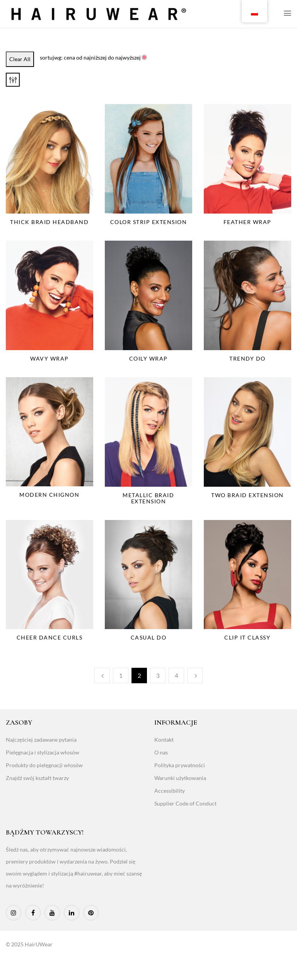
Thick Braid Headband (49, 222)
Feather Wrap (247, 222)
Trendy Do (247, 358)
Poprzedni (102, 676)
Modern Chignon (49, 495)
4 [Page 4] (177, 676)
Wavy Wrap (49, 358)
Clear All (20, 59)
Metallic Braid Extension (148, 498)
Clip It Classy (247, 637)
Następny (195, 676)
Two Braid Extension (247, 495)
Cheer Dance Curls (50, 637)
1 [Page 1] (121, 676)
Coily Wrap (148, 358)
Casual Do (149, 637)
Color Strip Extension (149, 222)
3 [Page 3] (158, 676)
